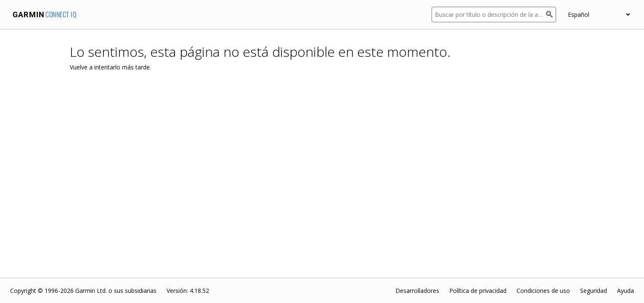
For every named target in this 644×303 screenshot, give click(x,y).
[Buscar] (551, 15)
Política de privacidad (478, 291)
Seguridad (594, 291)
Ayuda (625, 291)
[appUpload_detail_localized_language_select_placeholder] (599, 15)
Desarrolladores (417, 291)
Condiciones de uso (543, 291)
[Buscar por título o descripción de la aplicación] (489, 15)
